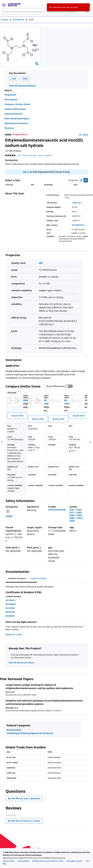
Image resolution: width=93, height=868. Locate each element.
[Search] (88, 11)
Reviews (9, 128)
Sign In (26, 172)
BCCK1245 (10, 612)
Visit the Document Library (21, 663)
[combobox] (46, 11)
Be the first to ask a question (24, 798)
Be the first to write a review (25, 821)
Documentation (13, 114)
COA (14, 79)
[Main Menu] (4, 5)
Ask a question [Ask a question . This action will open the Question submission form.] (45, 155)
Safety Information (15, 109)
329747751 (76, 216)
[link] (9, 861)
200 (41, 263)
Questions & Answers (16, 123)
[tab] (7, 20)
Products (5, 20)
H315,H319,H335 (57, 510)
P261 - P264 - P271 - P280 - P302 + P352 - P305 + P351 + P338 (77, 515)
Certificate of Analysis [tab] (17, 578)
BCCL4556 (10, 608)
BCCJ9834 (10, 616)
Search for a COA (14, 634)
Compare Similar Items (17, 104)
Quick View (17, 416)
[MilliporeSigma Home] (14, 5)
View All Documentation (22, 86)
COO (25, 79)
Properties (10, 95)
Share (84, 135)
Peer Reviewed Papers (17, 118)
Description (11, 99)
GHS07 (9, 516)
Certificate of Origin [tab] (38, 578)
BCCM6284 (11, 604)
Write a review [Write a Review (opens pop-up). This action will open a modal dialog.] (30, 155)
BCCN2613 (10, 600)
